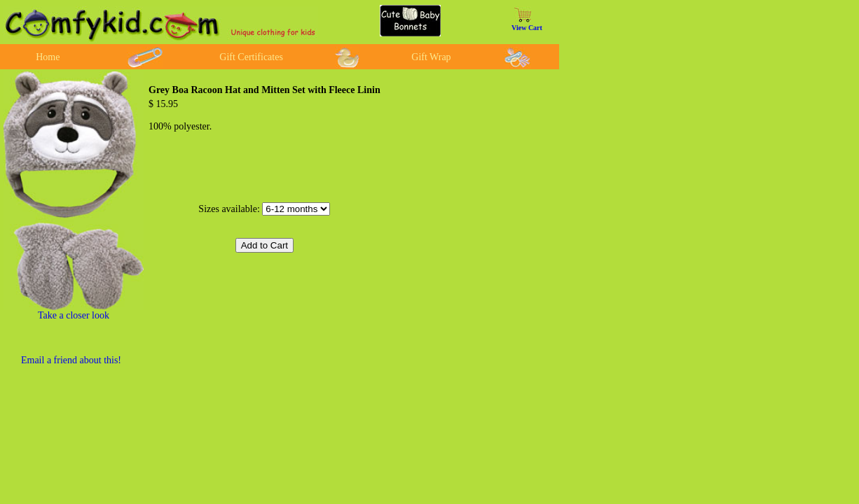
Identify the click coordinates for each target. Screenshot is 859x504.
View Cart (527, 28)
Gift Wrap (431, 57)
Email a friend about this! (71, 360)
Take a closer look (74, 315)
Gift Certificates (251, 57)
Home (48, 57)
